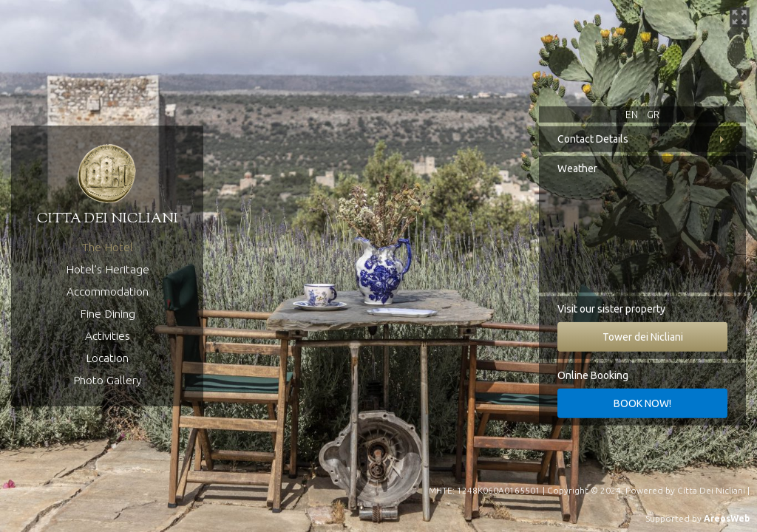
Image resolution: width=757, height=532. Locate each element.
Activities (108, 336)
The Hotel (108, 247)
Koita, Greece (642, 237)
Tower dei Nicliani (643, 337)
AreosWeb (727, 518)
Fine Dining (108, 314)
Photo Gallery (107, 380)
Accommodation (108, 291)
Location (107, 358)
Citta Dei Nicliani (711, 490)
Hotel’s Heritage (108, 269)
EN (632, 115)
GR (653, 115)
